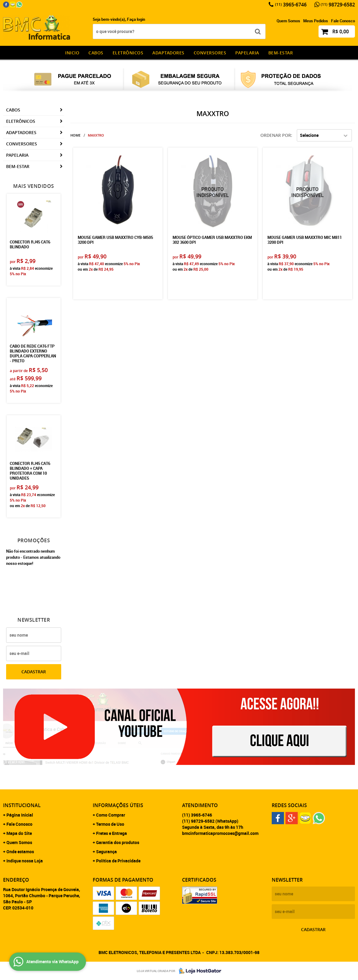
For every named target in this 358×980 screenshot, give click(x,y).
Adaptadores (168, 53)
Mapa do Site (19, 833)
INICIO (72, 53)
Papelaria (247, 53)
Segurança (106, 852)
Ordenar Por (276, 135)
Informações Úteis (118, 805)
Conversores (210, 53)
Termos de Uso (110, 824)
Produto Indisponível (213, 192)
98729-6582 (338, 5)
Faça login (136, 19)
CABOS (96, 53)
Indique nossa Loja (25, 861)
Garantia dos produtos (118, 842)
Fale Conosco (343, 21)
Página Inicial (20, 815)
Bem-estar (281, 53)
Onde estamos (20, 852)
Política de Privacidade (118, 861)
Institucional (22, 805)
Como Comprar (111, 815)
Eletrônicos (128, 53)
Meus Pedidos (316, 21)
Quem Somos (288, 21)
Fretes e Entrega (112, 833)
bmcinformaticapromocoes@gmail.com (220, 833)
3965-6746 (291, 5)
